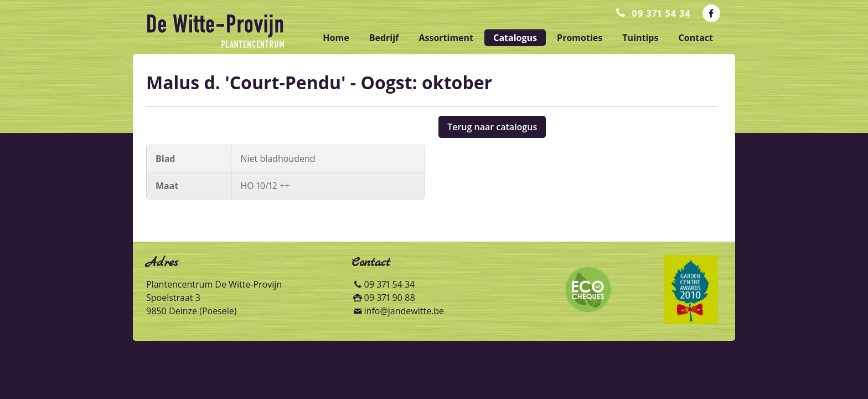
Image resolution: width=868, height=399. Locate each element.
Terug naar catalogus (492, 127)
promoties (580, 38)
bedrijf (384, 38)
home (336, 38)
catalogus (515, 38)
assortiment (446, 38)
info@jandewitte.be (404, 311)
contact (696, 38)
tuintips (640, 38)
